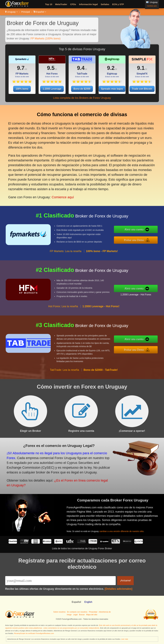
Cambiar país (152, 6)
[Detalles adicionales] (119, 589)
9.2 (111, 68)
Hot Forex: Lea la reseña (63, 308)
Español (40, 12)
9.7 (21, 68)
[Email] (61, 581)
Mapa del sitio (92, 615)
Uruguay (12, 12)
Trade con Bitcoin (142, 89)
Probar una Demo (136, 240)
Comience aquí (62, 195)
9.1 (141, 68)
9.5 (51, 68)
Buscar (82, 615)
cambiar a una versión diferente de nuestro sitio (123, 530)
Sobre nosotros (59, 612)
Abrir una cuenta (136, 230)
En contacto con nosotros (77, 612)
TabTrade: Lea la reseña (64, 372)
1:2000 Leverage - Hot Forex (138, 294)
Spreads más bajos (112, 89)
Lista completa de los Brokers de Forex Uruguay (82, 98)
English (88, 602)
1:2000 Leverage (52, 89)
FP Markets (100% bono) (46, 39)
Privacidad (93, 612)
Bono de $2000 (82, 89)
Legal (75, 615)
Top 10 (49, 4)
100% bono (22, 89)
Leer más (125, 639)
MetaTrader (61, 4)
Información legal (88, 4)
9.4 (81, 68)
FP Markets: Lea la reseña (66, 253)
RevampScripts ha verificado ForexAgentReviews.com (34, 633)
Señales (105, 4)
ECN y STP (118, 4)
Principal (26, 12)
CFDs (73, 4)
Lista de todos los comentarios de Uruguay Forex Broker (82, 548)
